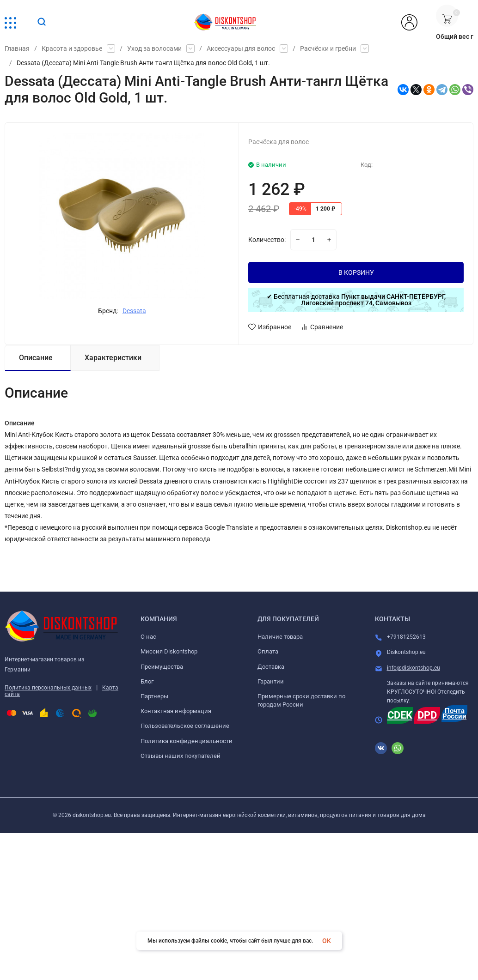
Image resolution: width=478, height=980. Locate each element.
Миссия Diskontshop (169, 651)
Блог (147, 681)
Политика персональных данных (48, 688)
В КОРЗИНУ (356, 272)
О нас (148, 637)
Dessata (134, 311)
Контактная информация (176, 711)
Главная (17, 48)
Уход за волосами (154, 48)
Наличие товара (280, 637)
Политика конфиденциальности (187, 741)
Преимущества (162, 667)
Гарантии (271, 681)
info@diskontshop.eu (414, 668)
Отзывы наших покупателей (181, 756)
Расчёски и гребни (328, 48)
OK (327, 941)
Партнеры (154, 696)
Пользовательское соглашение (185, 726)
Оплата (268, 651)
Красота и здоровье (72, 48)
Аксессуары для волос (241, 48)
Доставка (271, 667)
